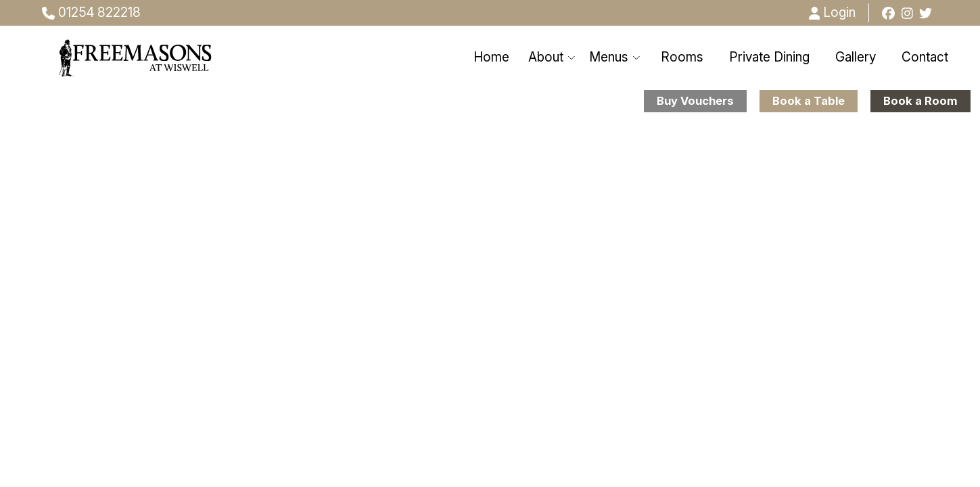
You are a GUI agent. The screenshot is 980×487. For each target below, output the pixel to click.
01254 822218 (91, 13)
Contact (925, 57)
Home (491, 57)
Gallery (856, 57)
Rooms (682, 57)
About (552, 57)
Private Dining (769, 57)
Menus (615, 57)
